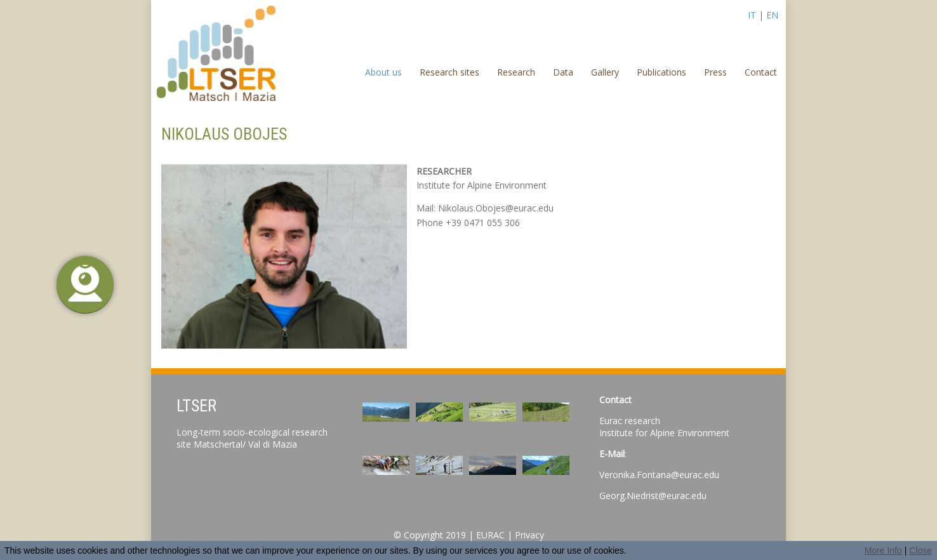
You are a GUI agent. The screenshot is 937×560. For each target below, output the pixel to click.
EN (772, 15)
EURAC (490, 535)
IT (752, 15)
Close (920, 550)
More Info (883, 550)
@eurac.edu (682, 496)
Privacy (529, 535)
